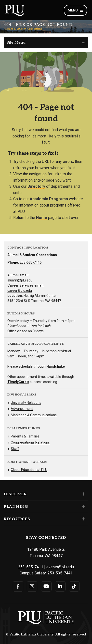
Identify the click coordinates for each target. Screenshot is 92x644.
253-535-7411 (31, 567)
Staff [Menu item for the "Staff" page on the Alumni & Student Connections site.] (15, 449)
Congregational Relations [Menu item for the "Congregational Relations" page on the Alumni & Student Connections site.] (30, 442)
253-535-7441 (60, 573)
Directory (36, 186)
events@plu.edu (60, 567)
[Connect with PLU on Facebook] (18, 586)
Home (42, 218)
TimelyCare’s (18, 382)
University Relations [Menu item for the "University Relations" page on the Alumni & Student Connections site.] (26, 403)
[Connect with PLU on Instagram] (32, 586)
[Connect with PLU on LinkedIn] (60, 586)
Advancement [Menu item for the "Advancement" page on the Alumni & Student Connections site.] (22, 409)
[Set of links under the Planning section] (83, 507)
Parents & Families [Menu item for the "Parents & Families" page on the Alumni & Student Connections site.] (25, 436)
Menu (75, 10)
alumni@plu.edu (20, 280)
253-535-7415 (31, 262)
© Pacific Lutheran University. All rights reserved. (46, 634)
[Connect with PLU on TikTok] (74, 586)
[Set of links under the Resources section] (83, 519)
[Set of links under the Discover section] (83, 494)
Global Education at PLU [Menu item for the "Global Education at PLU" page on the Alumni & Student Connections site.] (29, 470)
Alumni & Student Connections (23, 29)
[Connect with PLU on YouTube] (46, 586)
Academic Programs (49, 199)
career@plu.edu (20, 291)
